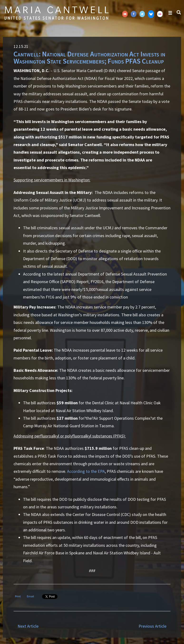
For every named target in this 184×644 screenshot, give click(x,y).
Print (18, 596)
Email (30, 596)
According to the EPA (86, 471)
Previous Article (153, 626)
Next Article (28, 626)
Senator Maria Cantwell (56, 13)
